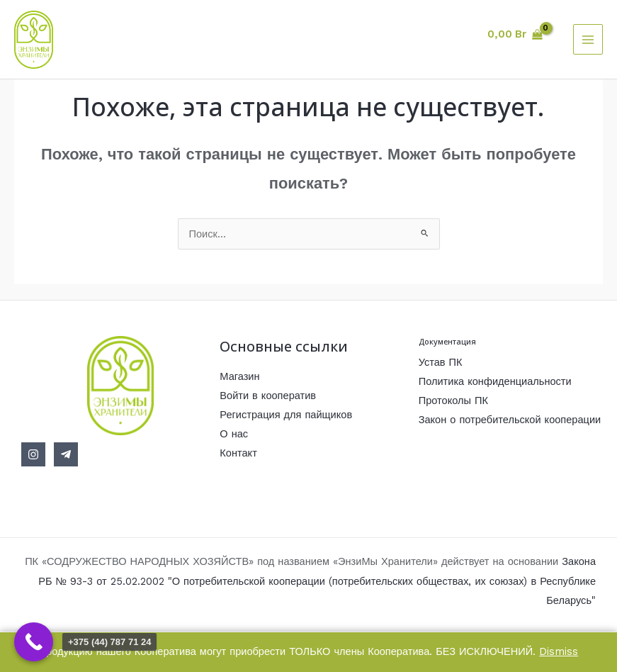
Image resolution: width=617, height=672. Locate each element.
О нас (234, 434)
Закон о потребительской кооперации (510, 420)
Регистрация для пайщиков (286, 415)
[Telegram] (66, 454)
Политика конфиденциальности (495, 381)
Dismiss (559, 651)
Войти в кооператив (268, 396)
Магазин (239, 376)
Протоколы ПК (453, 401)
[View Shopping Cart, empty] (515, 34)
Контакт (238, 453)
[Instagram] (33, 454)
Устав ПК (441, 362)
